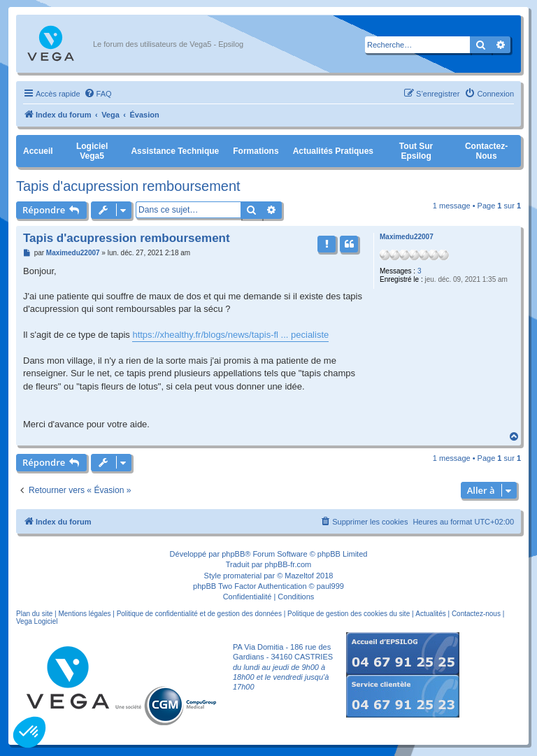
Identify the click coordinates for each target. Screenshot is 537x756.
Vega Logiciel (37, 621)
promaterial (242, 576)
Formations (256, 151)
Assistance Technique (175, 151)
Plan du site (34, 614)
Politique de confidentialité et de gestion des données (199, 614)
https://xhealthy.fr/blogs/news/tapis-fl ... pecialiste (230, 335)
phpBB (233, 554)
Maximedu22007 (407, 237)
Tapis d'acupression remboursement (128, 186)
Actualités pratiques (333, 151)
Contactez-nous (486, 151)
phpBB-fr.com (288, 564)
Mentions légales (84, 614)
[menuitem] (98, 94)
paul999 (330, 586)
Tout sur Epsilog (416, 151)
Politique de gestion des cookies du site (349, 614)
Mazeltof (299, 576)
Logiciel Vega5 (92, 151)
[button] (29, 732)
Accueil (38, 151)
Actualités (430, 614)
